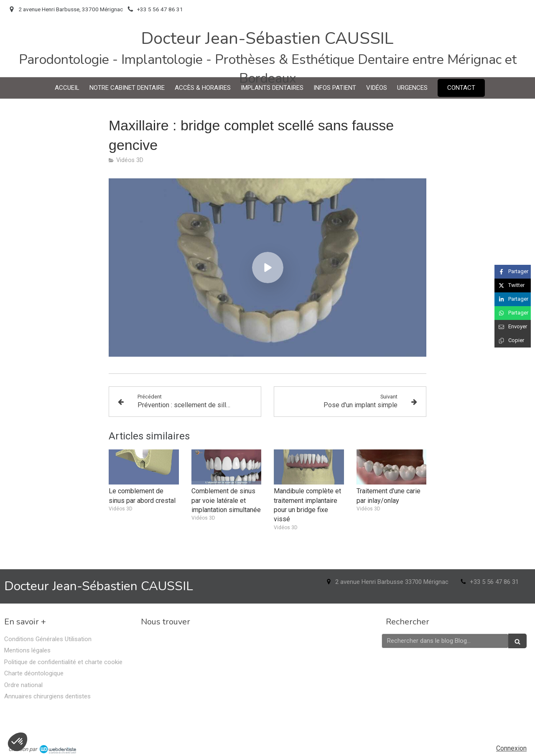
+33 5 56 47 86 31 (494, 582)
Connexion (511, 748)
